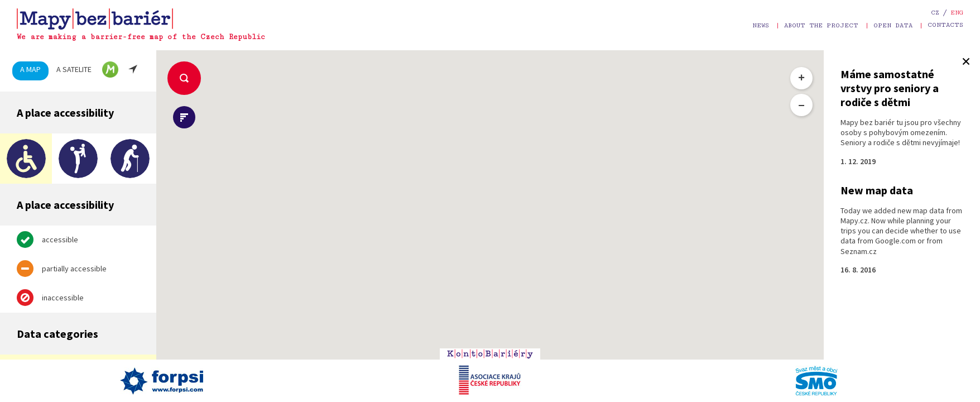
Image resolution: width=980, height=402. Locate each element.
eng (957, 13)
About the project (821, 25)
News (761, 25)
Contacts (945, 25)
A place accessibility (65, 113)
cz (935, 13)
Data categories (57, 334)
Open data (893, 25)
